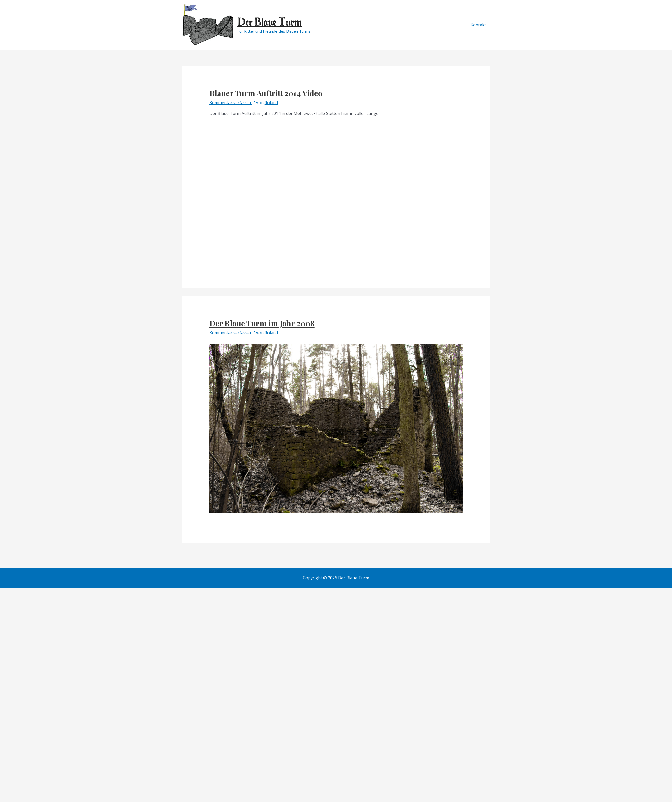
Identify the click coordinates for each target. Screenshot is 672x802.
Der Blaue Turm (270, 22)
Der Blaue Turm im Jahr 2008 (262, 323)
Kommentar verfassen (231, 103)
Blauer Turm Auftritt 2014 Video (266, 93)
